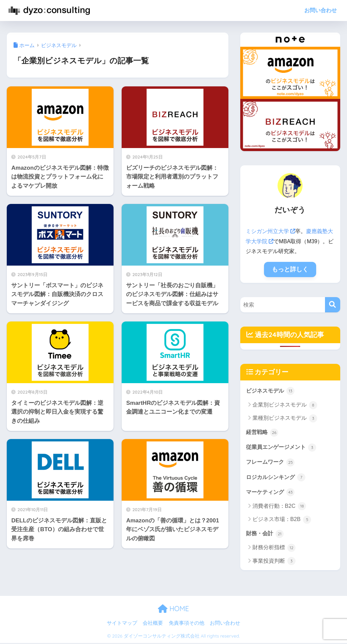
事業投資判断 (274, 562)
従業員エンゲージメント (283, 447)
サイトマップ (122, 624)
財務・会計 (266, 535)
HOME (173, 610)
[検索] (333, 304)
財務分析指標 (274, 549)
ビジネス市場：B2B (282, 521)
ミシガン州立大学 (270, 231)
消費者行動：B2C (279, 507)
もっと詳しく (290, 269)
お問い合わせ (321, 10)
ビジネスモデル (272, 390)
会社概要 (153, 624)
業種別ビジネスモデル (285, 418)
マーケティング (272, 493)
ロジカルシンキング (277, 478)
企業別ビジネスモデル (285, 405)
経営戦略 (263, 432)
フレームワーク (272, 462)
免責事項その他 (187, 624)
